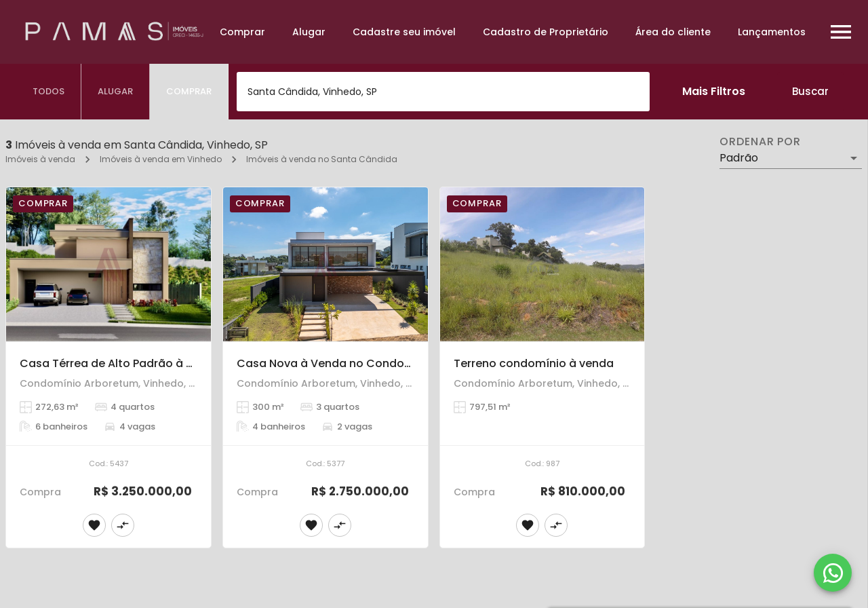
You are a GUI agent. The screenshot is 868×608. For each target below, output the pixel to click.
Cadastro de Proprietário (546, 32)
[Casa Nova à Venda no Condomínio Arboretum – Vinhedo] (325, 264)
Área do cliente (673, 32)
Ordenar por (760, 142)
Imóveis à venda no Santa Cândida (322, 159)
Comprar (242, 32)
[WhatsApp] (833, 573)
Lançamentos (772, 32)
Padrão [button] (739, 158)
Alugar (309, 32)
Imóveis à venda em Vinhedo (161, 159)
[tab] (49, 92)
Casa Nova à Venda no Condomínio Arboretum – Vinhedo (396, 363)
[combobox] (443, 92)
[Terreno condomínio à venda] (542, 264)
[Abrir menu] (841, 32)
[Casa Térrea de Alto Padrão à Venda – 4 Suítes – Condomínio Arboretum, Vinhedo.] (108, 264)
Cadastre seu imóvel (404, 32)
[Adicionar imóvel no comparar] (123, 525)
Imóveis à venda (40, 159)
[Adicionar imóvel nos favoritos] (94, 525)
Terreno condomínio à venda (534, 363)
